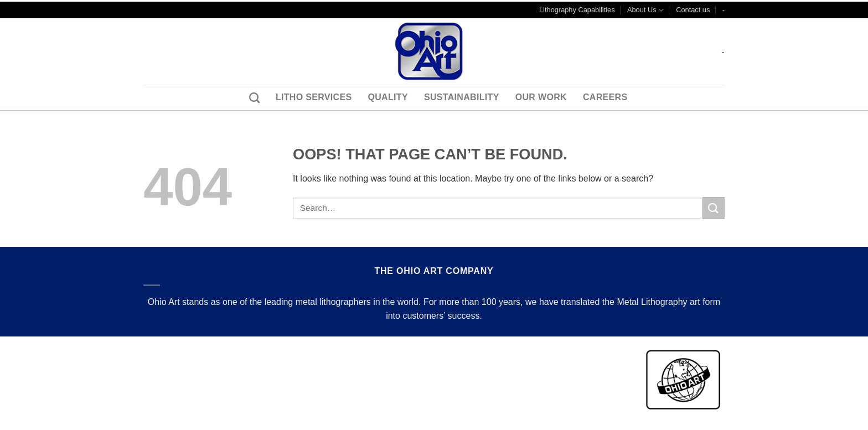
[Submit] (714, 208)
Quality (387, 97)
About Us (645, 10)
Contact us (693, 10)
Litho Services (314, 97)
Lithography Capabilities (577, 10)
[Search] (250, 98)
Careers (605, 97)
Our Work (541, 97)
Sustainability (462, 97)
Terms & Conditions (184, 349)
